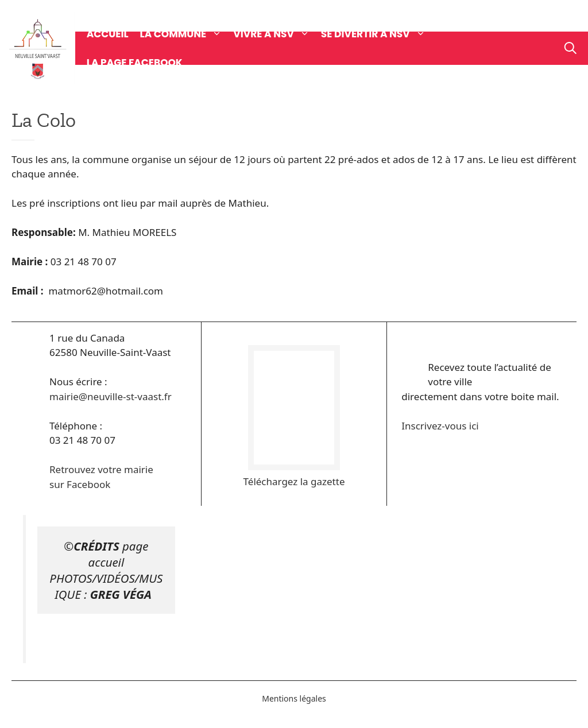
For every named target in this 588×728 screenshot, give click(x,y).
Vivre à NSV (277, 34)
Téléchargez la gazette (294, 481)
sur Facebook (80, 484)
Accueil (108, 34)
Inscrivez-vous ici (440, 426)
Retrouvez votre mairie (101, 469)
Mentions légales (294, 698)
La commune (187, 34)
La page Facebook (135, 63)
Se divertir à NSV (379, 34)
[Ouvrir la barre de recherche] (570, 48)
